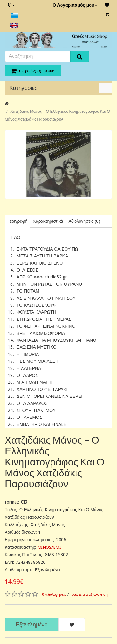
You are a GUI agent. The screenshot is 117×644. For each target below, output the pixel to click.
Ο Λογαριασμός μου (75, 5)
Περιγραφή (17, 221)
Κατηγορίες (23, 88)
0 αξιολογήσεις (54, 595)
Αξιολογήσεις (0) (84, 221)
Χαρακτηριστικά (48, 221)
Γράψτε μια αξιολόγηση (89, 595)
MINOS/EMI (49, 547)
